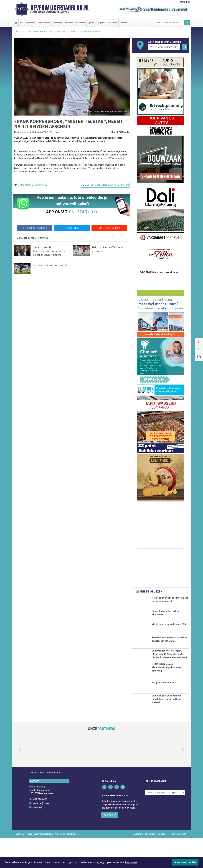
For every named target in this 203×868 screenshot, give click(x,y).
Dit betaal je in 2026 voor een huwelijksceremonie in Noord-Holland (167, 729)
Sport (28, 32)
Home (19, 32)
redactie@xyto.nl (42, 834)
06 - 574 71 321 (83, 212)
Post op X (72, 228)
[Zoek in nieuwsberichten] (169, 23)
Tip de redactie (109, 228)
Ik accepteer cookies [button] (185, 862)
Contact (123, 23)
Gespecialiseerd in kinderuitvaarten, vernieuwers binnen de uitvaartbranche (49, 251)
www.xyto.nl (39, 837)
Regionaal (69, 23)
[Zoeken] (187, 23)
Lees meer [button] (131, 862)
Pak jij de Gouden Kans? (164, 713)
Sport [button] (90, 23)
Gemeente (57, 23)
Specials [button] (80, 23)
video (62, 172)
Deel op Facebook (34, 228)
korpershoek (41, 185)
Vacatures (113, 23)
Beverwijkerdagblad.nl (60, 8)
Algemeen (30, 23)
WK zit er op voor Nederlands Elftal (169, 628)
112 (22, 23)
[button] (16, 779)
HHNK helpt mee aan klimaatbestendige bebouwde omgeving (167, 698)
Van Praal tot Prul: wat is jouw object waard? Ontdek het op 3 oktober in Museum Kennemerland (169, 669)
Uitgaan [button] (100, 23)
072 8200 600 (40, 830)
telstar (21, 185)
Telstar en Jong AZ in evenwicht (50, 265)
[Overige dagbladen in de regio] (165, 823)
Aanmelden (110, 845)
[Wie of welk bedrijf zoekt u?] (164, 47)
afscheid (29, 185)
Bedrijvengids (44, 23)
